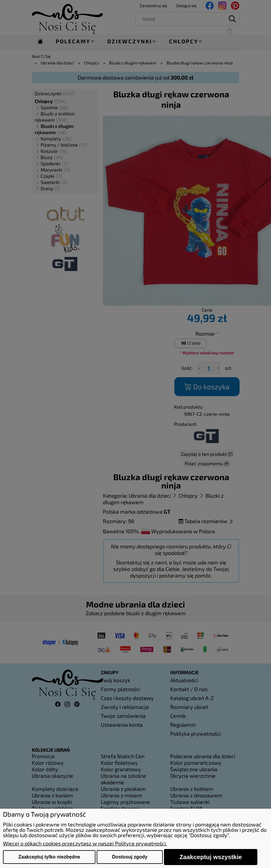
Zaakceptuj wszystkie (211, 857)
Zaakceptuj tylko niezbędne (49, 857)
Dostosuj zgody (130, 857)
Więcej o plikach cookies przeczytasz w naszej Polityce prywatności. (85, 843)
